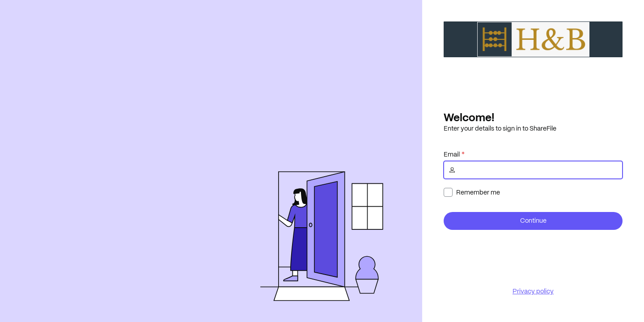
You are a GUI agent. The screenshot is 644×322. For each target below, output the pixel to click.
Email (452, 154)
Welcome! (469, 117)
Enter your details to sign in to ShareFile (500, 128)
